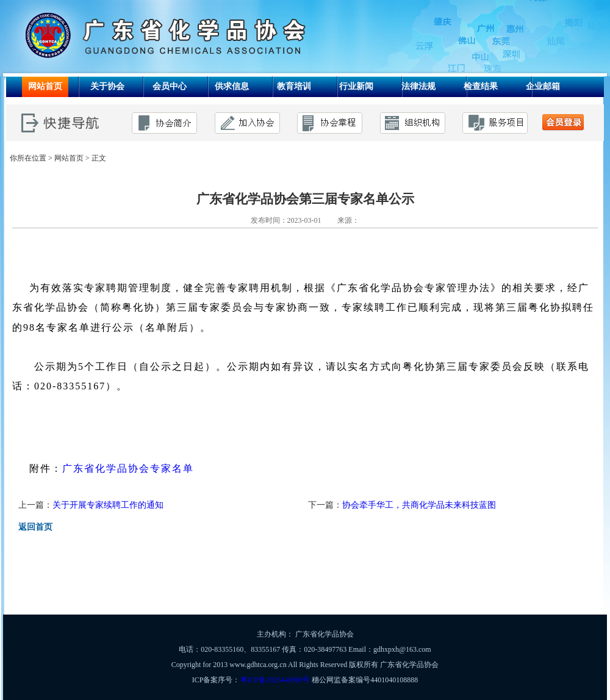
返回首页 (35, 527)
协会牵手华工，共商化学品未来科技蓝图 (419, 505)
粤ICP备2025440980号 (275, 680)
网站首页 (69, 158)
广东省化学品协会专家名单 (128, 468)
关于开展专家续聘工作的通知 (108, 505)
